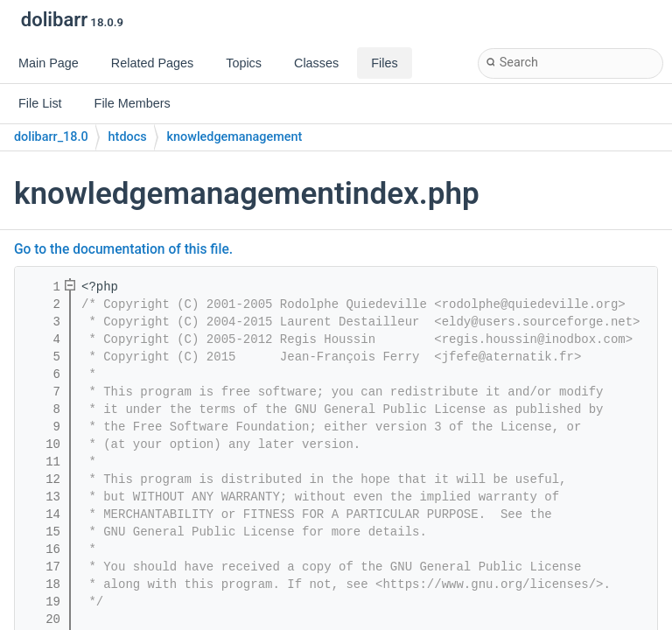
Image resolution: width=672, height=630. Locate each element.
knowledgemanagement (235, 137)
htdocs (128, 137)
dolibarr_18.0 (51, 137)
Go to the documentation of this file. (123, 249)
